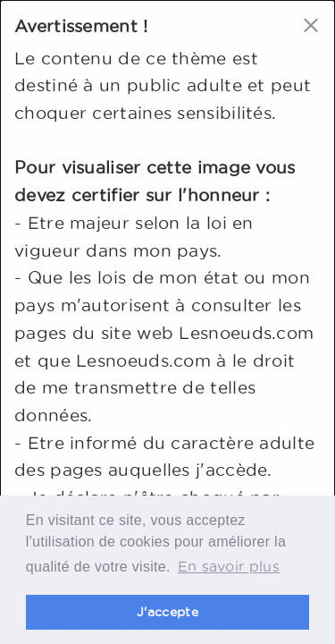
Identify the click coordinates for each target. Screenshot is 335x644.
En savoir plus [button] (229, 566)
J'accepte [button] (167, 612)
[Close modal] (311, 24)
